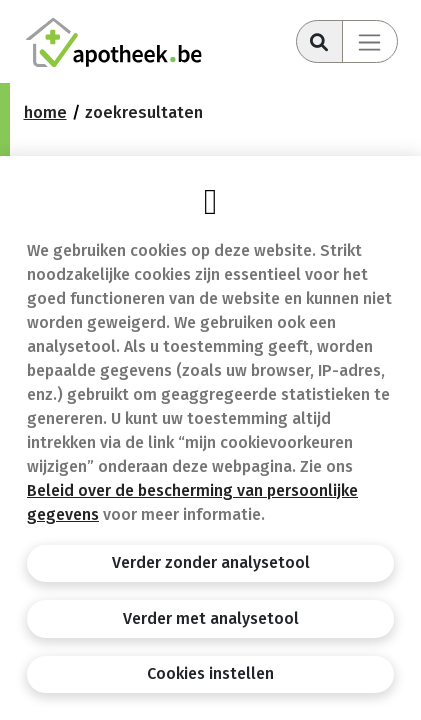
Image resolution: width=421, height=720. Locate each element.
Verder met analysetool (211, 618)
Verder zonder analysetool (211, 562)
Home (45, 112)
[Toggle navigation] (370, 41)
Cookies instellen (210, 673)
